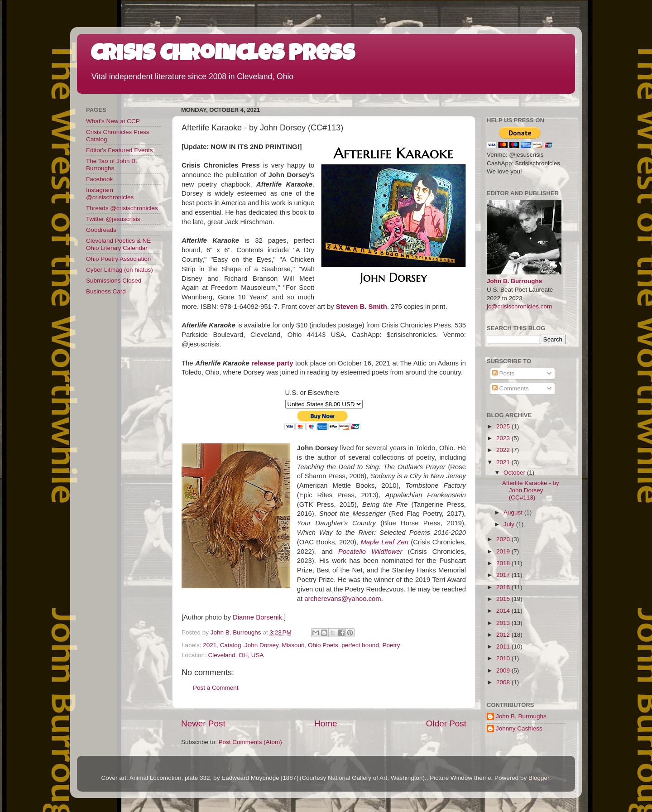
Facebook (99, 179)
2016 (504, 587)
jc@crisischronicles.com (519, 306)
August (514, 512)
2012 (504, 635)
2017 (504, 575)
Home (326, 723)
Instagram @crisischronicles (110, 194)
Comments (511, 388)
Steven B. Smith (362, 307)
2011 (504, 646)
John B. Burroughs (514, 281)
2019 (504, 551)
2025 (504, 426)
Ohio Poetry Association (118, 259)
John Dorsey (261, 645)
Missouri (293, 645)
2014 (504, 611)
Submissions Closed (114, 281)
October (515, 473)
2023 (504, 438)
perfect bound (360, 645)
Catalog (231, 645)
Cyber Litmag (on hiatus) (120, 270)
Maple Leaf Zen (384, 542)
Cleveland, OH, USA (236, 655)
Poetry (391, 645)
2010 (504, 658)
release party (272, 363)
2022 (504, 450)
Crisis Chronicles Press (223, 55)
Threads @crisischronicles (122, 208)
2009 (504, 670)
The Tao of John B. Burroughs (112, 165)
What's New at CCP (113, 121)
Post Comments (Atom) (250, 742)
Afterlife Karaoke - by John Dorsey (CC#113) (531, 490)
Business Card (106, 291)
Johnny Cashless (519, 728)
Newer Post (203, 723)
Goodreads (101, 230)
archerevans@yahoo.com (343, 599)
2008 (504, 682)
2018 (504, 563)
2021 (210, 645)
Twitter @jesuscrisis (113, 219)
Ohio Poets (323, 645)
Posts (503, 373)
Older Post (446, 723)
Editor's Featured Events (119, 150)
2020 (504, 539)
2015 (504, 599)
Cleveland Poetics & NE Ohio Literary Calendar (118, 244)
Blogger (539, 778)
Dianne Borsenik (257, 617)
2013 (504, 623)
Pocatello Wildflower (370, 552)
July (510, 524)
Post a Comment (216, 688)
